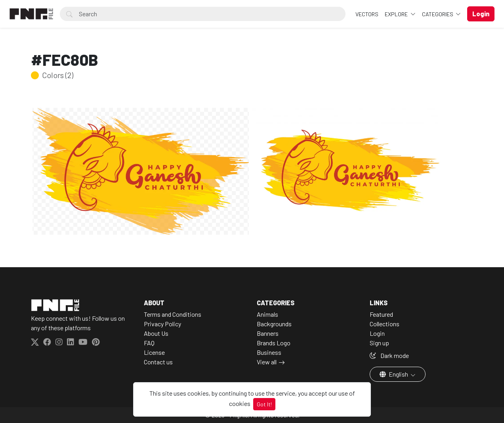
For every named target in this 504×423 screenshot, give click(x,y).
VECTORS (367, 14)
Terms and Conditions (173, 314)
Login (377, 333)
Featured (381, 314)
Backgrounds (274, 324)
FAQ (149, 343)
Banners (268, 333)
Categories (438, 14)
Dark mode (389, 355)
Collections (385, 324)
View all (267, 362)
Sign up (379, 343)
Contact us (158, 362)
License (154, 352)
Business (269, 352)
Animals (267, 314)
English (394, 374)
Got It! (264, 404)
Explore (397, 14)
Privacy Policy (162, 324)
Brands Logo (274, 343)
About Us (156, 333)
